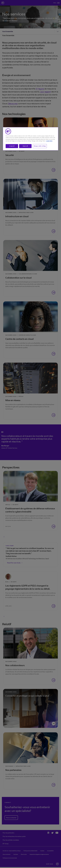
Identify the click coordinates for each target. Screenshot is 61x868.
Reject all (25, 146)
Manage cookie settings (40, 146)
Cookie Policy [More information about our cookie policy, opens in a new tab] (49, 141)
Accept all (12, 146)
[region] (31, 139)
